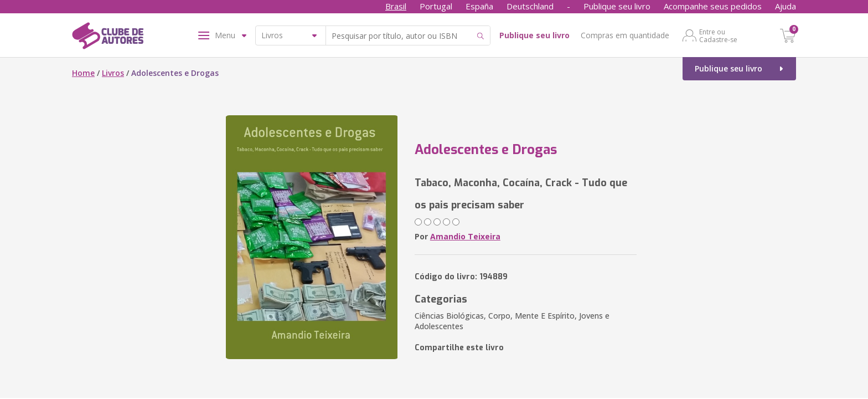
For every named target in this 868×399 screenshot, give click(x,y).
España (479, 6)
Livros (113, 73)
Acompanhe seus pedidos (713, 6)
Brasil (396, 6)
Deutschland (530, 6)
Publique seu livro (617, 6)
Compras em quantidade (625, 35)
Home (83, 73)
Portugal (436, 6)
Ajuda (786, 6)
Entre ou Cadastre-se (718, 35)
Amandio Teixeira (465, 236)
